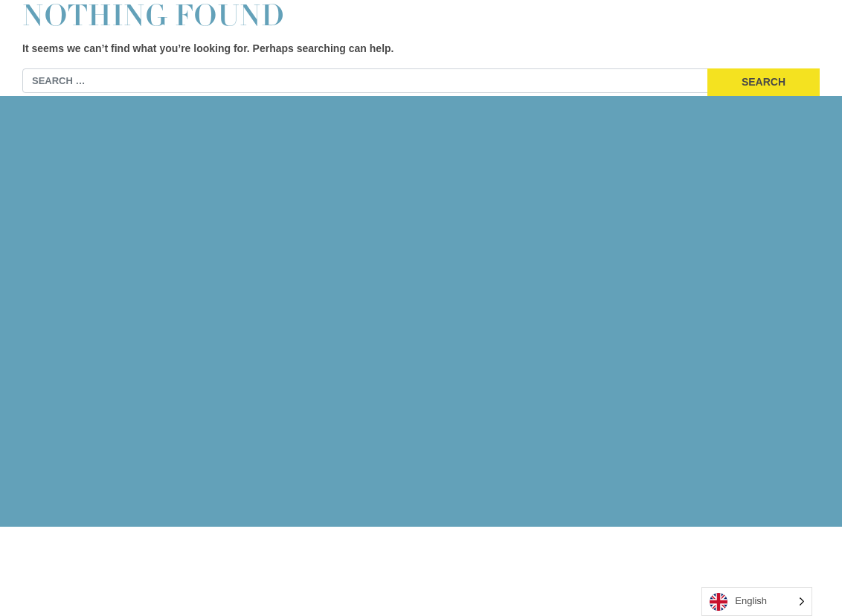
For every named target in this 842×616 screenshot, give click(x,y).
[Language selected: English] (757, 601)
